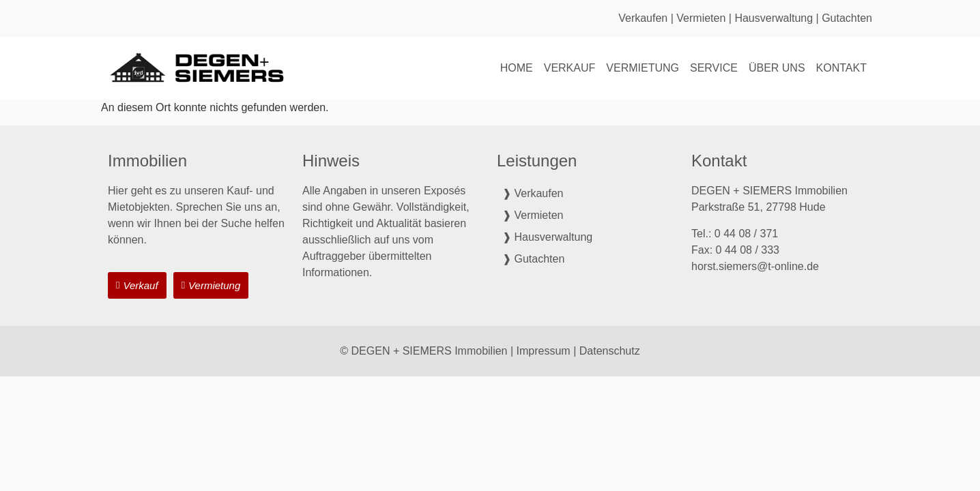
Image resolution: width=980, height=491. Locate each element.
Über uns (777, 68)
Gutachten (847, 18)
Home (517, 68)
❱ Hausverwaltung (547, 237)
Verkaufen (643, 18)
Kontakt (841, 68)
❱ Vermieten (533, 215)
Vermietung (643, 68)
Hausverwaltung (774, 18)
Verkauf (570, 68)
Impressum (544, 351)
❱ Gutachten (533, 259)
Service (714, 68)
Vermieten (701, 18)
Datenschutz (610, 351)
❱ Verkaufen (533, 193)
